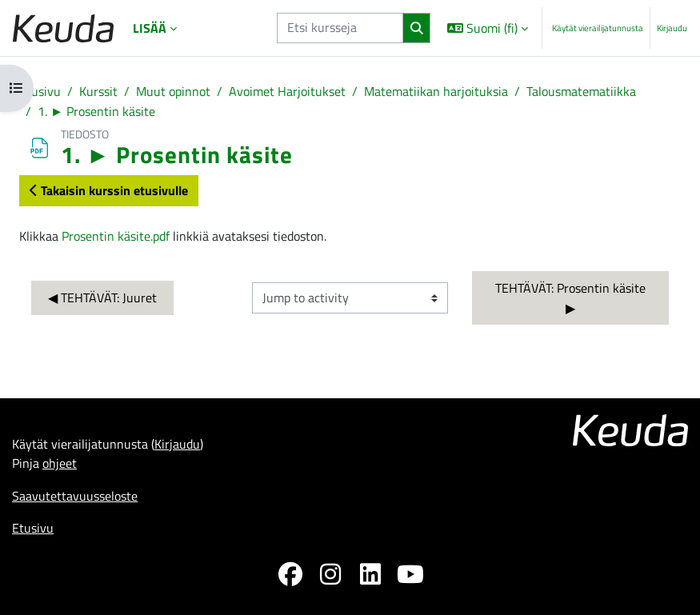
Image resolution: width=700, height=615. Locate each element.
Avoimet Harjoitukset (287, 91)
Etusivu (40, 91)
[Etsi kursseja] (340, 28)
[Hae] (417, 28)
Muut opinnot (173, 91)
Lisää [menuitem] (150, 28)
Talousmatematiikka (581, 91)
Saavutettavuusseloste (75, 495)
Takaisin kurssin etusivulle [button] (109, 190)
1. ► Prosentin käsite (96, 111)
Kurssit (98, 91)
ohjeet (60, 463)
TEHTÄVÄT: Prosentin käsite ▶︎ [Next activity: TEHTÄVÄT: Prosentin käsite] (572, 298)
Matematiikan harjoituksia (436, 91)
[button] (488, 28)
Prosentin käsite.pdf (116, 236)
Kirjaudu (672, 28)
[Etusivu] (63, 28)
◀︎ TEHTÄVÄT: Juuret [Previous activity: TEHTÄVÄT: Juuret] (102, 297)
